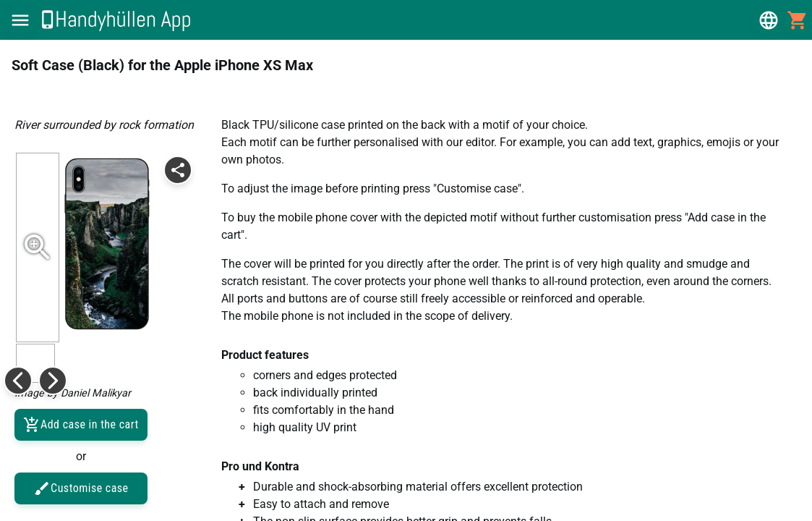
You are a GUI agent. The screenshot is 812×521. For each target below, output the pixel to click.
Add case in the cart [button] (81, 425)
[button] (20, 20)
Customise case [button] (81, 488)
